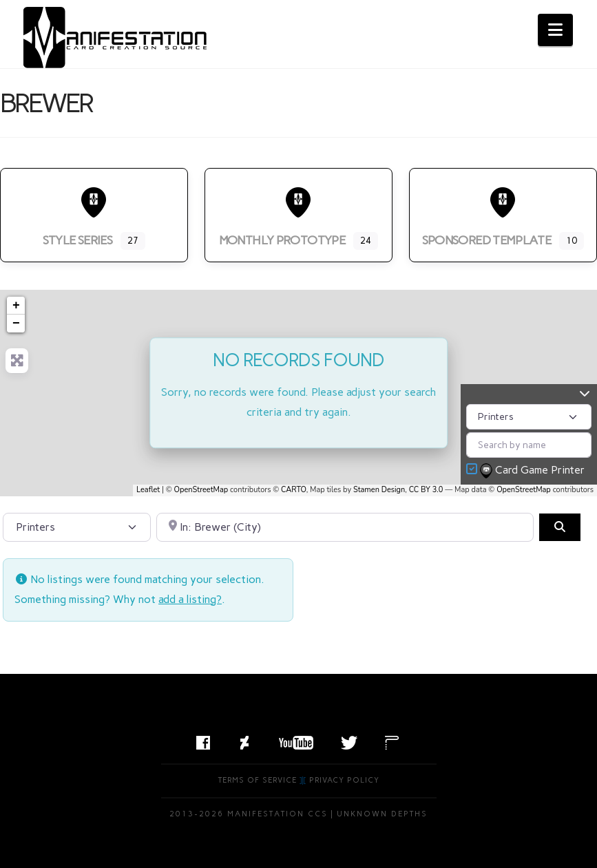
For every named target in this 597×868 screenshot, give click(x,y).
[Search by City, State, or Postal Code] (345, 527)
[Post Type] (529, 417)
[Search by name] (529, 445)
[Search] (560, 527)
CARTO (294, 490)
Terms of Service (258, 780)
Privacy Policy (344, 780)
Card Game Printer (534, 471)
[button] (555, 30)
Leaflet (148, 490)
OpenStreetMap (201, 490)
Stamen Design (379, 490)
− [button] (16, 324)
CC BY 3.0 (426, 490)
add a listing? (190, 599)
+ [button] (16, 306)
